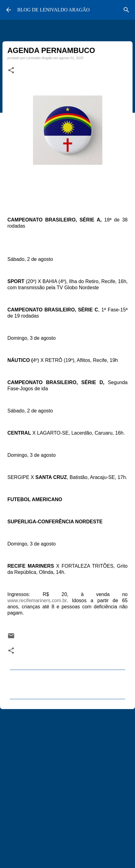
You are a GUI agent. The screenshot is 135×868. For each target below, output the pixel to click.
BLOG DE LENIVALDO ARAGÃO (53, 10)
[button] (11, 71)
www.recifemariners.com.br (37, 600)
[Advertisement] (67, 786)
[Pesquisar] (126, 10)
